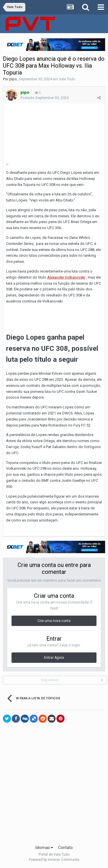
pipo (13, 79)
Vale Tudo (67, 79)
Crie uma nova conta (54, 621)
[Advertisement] (54, 785)
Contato (66, 848)
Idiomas (44, 848)
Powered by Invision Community (54, 860)
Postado (44, 98)
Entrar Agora (54, 658)
